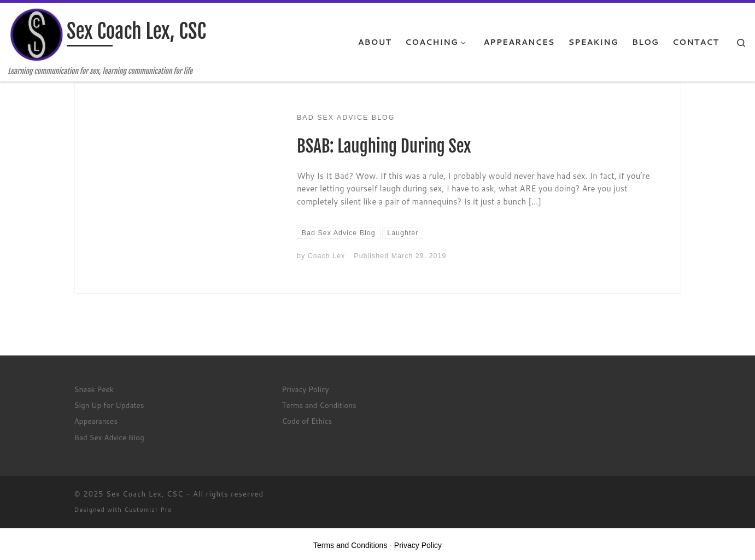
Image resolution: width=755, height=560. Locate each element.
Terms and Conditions (319, 405)
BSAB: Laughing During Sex (384, 146)
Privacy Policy (306, 389)
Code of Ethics (307, 421)
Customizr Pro (148, 510)
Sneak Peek (94, 389)
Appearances (96, 421)
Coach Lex (327, 256)
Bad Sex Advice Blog (109, 437)
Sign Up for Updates (109, 405)
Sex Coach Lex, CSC (145, 494)
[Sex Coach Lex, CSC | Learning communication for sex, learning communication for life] (36, 35)
